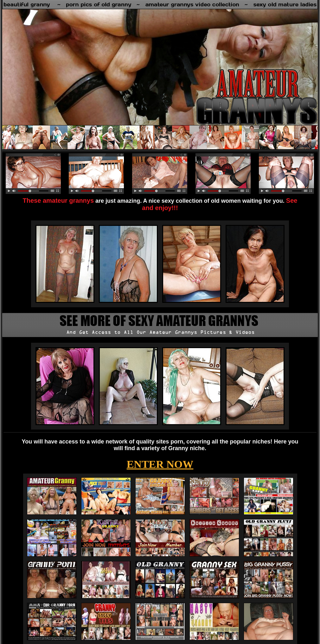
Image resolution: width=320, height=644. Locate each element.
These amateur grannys (58, 201)
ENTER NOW (160, 464)
